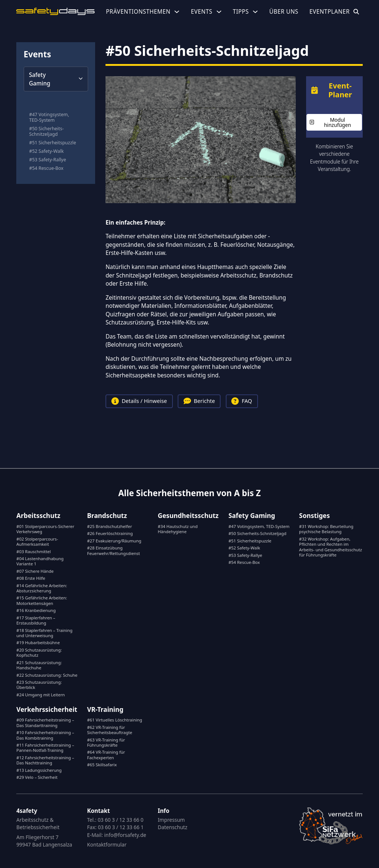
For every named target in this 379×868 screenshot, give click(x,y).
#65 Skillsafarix (102, 765)
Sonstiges (314, 515)
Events (202, 11)
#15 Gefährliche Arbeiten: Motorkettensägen (42, 600)
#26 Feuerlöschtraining (110, 533)
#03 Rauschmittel (33, 551)
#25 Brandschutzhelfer (109, 526)
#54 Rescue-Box (46, 169)
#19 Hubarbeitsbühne (38, 642)
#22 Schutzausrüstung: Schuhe (47, 675)
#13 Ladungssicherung (39, 770)
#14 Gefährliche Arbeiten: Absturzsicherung (42, 588)
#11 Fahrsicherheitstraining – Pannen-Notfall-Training (45, 748)
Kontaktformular (107, 845)
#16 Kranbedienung (36, 610)
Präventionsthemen (138, 11)
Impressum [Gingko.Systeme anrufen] (171, 820)
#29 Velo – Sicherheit (37, 777)
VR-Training (105, 709)
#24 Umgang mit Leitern (41, 695)
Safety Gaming (252, 515)
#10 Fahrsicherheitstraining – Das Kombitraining (45, 735)
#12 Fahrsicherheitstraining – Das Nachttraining (45, 760)
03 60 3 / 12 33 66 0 (121, 820)
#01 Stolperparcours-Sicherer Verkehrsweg (45, 529)
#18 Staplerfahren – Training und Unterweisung (44, 633)
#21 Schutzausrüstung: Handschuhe (39, 665)
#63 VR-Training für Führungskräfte (106, 742)
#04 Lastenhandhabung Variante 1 (40, 561)
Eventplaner (330, 11)
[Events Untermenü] (219, 12)
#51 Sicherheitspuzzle (53, 143)
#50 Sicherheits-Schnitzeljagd (47, 132)
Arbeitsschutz (38, 515)
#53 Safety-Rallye (48, 160)
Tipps (241, 11)
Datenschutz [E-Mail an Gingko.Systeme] (172, 827)
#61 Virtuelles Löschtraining (115, 720)
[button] (56, 79)
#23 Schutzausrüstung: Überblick (39, 685)
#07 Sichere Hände (35, 571)
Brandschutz (107, 515)
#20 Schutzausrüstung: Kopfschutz (39, 652)
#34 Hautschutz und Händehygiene (178, 529)
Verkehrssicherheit (47, 709)
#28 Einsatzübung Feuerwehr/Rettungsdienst (113, 550)
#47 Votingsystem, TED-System (49, 118)
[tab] (140, 401)
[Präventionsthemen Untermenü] (177, 12)
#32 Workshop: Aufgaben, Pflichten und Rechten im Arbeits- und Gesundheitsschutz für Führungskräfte (331, 547)
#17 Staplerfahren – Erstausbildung (36, 620)
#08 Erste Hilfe (31, 578)
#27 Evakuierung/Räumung (114, 541)
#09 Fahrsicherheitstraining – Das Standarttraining (45, 722)
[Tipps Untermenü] (255, 12)
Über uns (284, 11)
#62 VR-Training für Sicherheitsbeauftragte (110, 730)
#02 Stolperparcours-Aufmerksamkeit (37, 541)
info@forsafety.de (125, 835)
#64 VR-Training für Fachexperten (106, 755)
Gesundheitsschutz (188, 515)
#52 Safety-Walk (46, 152)
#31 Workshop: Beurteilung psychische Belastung (326, 529)
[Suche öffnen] (356, 12)
